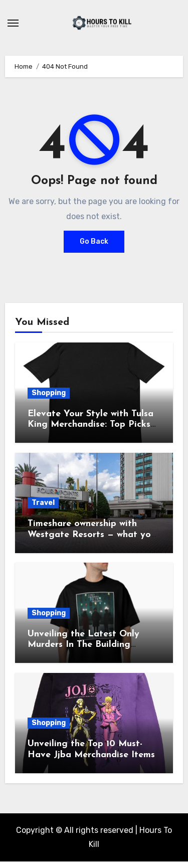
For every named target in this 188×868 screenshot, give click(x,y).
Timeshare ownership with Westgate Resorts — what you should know (92, 535)
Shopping (49, 393)
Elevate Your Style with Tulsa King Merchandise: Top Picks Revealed (90, 425)
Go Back (94, 241)
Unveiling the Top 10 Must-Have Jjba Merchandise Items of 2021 (91, 755)
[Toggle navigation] (13, 23)
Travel (43, 503)
